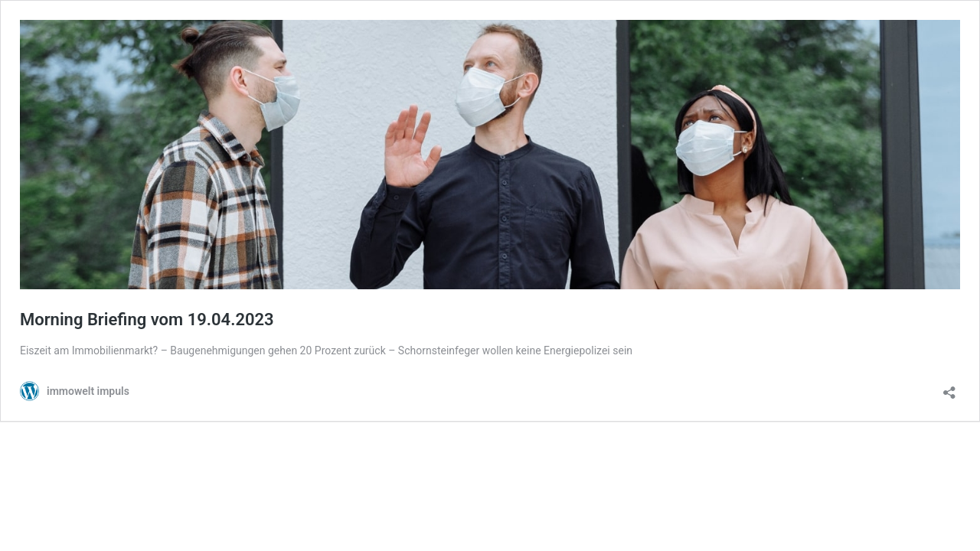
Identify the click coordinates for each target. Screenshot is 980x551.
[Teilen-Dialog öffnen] (949, 388)
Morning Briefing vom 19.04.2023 (147, 320)
